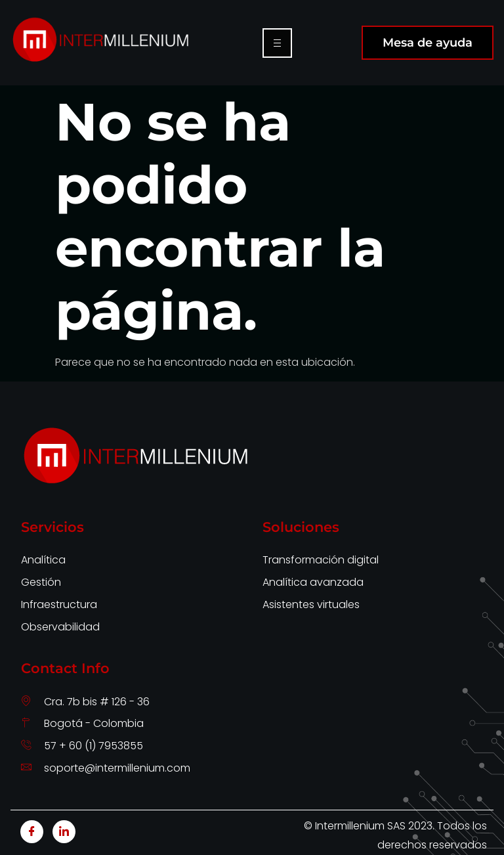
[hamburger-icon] (277, 43)
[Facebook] (32, 832)
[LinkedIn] (64, 832)
